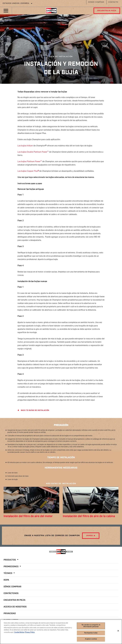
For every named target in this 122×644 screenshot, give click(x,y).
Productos (11, 560)
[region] (61, 632)
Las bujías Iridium (25, 146)
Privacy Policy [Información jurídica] (30, 632)
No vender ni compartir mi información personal (91, 626)
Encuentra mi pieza (107, 11)
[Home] (51, 11)
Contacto (113, 2)
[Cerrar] (118, 631)
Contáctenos (11, 594)
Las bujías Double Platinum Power (33, 152)
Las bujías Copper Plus (28, 171)
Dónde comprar (96, 2)
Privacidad (10, 614)
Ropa (6, 580)
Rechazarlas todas (91, 633)
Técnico (10, 573)
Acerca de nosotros (15, 607)
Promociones (13, 567)
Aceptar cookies (91, 639)
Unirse (90, 536)
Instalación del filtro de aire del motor (30, 516)
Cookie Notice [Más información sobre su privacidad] (19, 632)
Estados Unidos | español (16, 3)
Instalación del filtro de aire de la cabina (91, 516)
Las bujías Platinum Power (30, 162)
